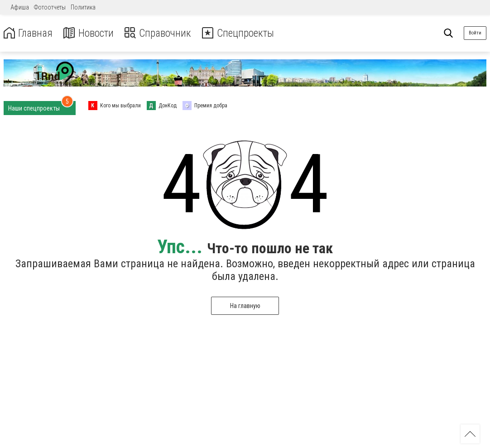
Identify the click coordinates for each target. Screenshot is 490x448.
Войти (475, 33)
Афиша (20, 7)
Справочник (160, 33)
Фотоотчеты (50, 7)
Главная (29, 33)
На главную (245, 306)
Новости (90, 33)
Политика (83, 7)
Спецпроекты (242, 33)
